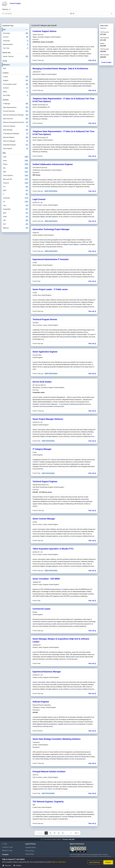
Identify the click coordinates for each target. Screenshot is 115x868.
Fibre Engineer (16, 144)
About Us (5, 853)
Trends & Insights (15, 3)
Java (16, 201)
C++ (16, 182)
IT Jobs (5, 839)
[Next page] (77, 828)
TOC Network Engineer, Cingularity (48, 797)
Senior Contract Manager (44, 514)
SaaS (16, 152)
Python (16, 160)
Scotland (16, 83)
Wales (16, 87)
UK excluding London (16, 80)
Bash (16, 208)
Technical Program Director (45, 315)
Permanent (16, 29)
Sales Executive (16, 114)
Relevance (6, 60)
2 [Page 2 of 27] (50, 828)
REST (16, 186)
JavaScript (16, 193)
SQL (16, 163)
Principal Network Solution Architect (49, 767)
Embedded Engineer (16, 140)
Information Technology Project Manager (51, 225)
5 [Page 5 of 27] (63, 828)
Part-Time (16, 44)
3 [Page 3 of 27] (54, 828)
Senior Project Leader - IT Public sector (50, 285)
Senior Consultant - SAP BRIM (46, 574)
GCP (16, 219)
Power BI (16, 178)
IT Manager (16, 99)
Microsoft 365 (16, 175)
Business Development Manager (16, 110)
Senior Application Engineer (45, 347)
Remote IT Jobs (7, 846)
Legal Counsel (39, 195)
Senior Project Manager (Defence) (48, 414)
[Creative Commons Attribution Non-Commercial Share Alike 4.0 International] (91, 844)
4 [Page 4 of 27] (59, 828)
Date (5, 64)
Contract (16, 32)
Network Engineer (16, 133)
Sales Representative (16, 103)
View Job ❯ (92, 56)
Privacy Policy (30, 846)
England (16, 76)
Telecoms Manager (16, 136)
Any (16, 25)
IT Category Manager (42, 444)
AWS (16, 167)
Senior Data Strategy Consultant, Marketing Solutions (57, 734)
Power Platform (16, 171)
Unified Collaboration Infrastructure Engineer (53, 160)
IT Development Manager (16, 129)
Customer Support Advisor (44, 27)
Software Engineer (41, 697)
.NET (16, 216)
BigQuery (16, 223)
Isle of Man (16, 91)
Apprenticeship (16, 40)
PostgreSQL (16, 205)
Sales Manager (16, 125)
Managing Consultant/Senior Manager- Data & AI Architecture (60, 64)
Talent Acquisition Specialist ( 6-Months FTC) (53, 544)
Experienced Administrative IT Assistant (51, 255)
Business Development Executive (16, 118)
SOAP (16, 212)
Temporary (16, 36)
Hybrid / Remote (16, 52)
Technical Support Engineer (45, 477)
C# (16, 197)
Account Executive (16, 107)
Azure (16, 156)
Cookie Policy (29, 849)
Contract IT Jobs (7, 843)
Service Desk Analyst (42, 377)
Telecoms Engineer (16, 121)
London (16, 72)
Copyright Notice (31, 843)
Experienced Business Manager (47, 667)
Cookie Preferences (31, 853)
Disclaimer (29, 856)
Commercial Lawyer (41, 604)
